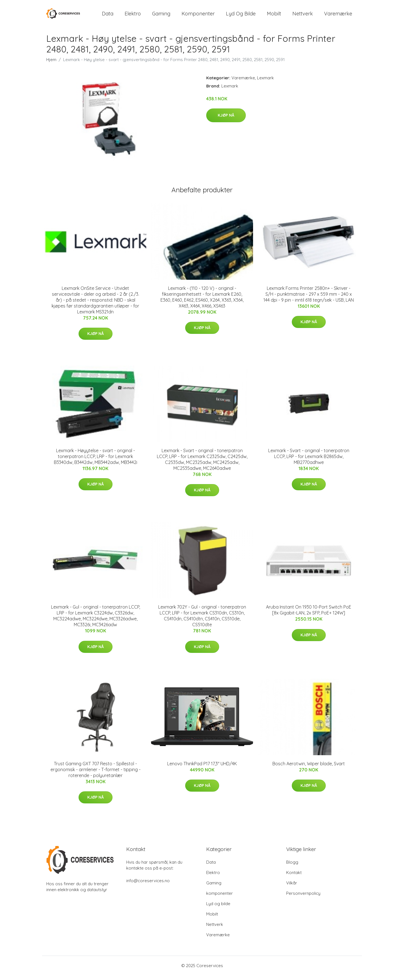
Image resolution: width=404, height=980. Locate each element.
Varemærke (338, 16)
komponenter (198, 16)
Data (108, 16)
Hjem (51, 64)
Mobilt (274, 16)
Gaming (161, 16)
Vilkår (292, 888)
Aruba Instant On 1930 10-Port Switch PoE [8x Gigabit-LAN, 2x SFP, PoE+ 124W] (309, 615)
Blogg (292, 867)
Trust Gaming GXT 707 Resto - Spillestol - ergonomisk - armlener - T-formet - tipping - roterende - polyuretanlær (96, 774)
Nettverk (303, 16)
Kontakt (294, 877)
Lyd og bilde (241, 16)
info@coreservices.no (148, 885)
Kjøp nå (226, 120)
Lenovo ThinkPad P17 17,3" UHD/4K (202, 768)
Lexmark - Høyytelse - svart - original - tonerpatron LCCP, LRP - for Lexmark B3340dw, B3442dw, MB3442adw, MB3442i (96, 461)
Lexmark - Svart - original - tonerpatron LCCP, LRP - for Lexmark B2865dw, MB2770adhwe (309, 461)
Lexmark (265, 83)
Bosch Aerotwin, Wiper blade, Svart (309, 768)
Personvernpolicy (303, 898)
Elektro (133, 16)
